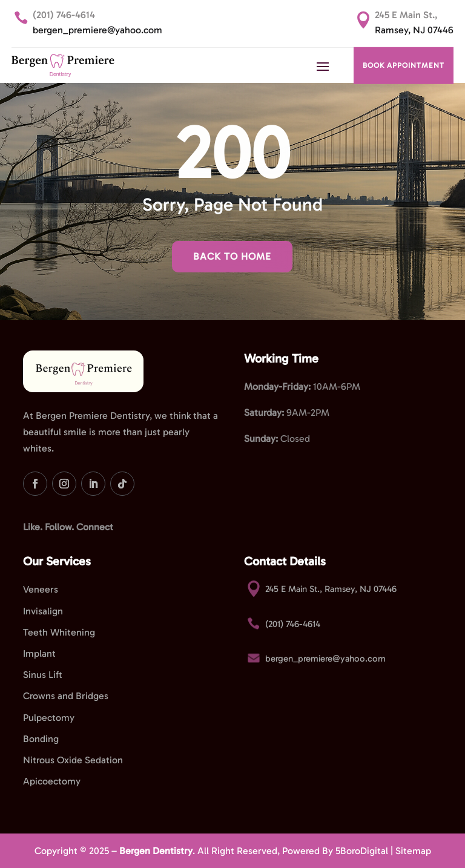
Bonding (41, 739)
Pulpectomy (49, 718)
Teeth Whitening (59, 632)
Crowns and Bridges (66, 696)
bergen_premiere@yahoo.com (97, 30)
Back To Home (232, 256)
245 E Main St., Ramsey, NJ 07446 (331, 589)
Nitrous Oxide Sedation (73, 760)
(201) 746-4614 (64, 15)
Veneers (41, 589)
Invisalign (43, 611)
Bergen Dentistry (156, 851)
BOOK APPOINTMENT (404, 65)
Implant (39, 653)
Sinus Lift (43, 675)
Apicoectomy (52, 781)
